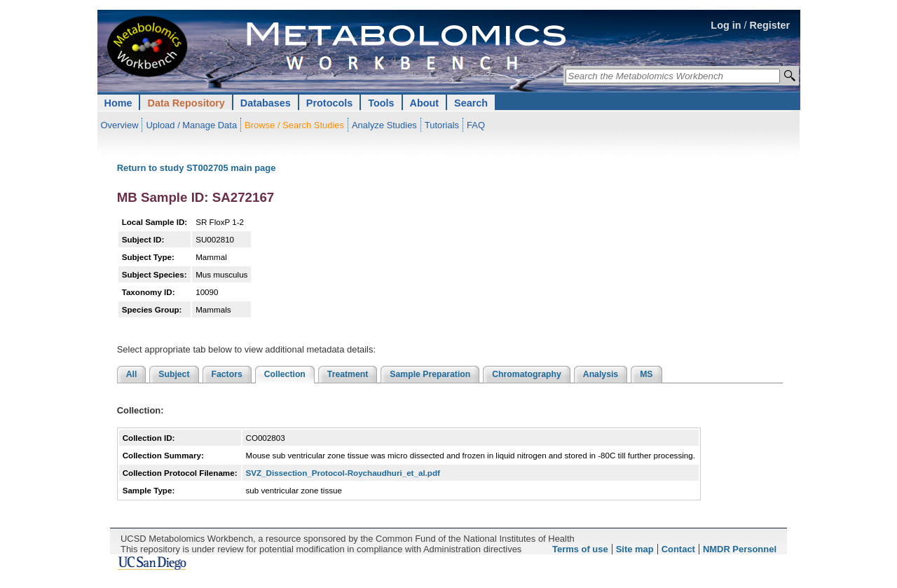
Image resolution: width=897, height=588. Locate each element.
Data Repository (186, 103)
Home (118, 103)
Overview (120, 125)
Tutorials (442, 125)
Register (770, 25)
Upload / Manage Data (191, 125)
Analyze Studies (384, 125)
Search (471, 103)
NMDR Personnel (740, 549)
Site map (635, 549)
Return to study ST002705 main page (197, 168)
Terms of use (580, 549)
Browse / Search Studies (294, 125)
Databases (266, 103)
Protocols (329, 103)
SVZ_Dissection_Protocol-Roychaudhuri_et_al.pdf (343, 473)
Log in (726, 25)
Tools (381, 103)
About (425, 103)
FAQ (476, 125)
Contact (678, 549)
